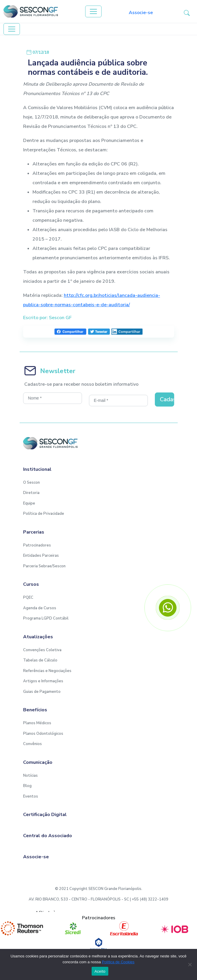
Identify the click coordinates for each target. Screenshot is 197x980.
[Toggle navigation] (93, 11)
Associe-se (141, 13)
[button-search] (187, 13)
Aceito (100, 971)
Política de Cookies (118, 962)
